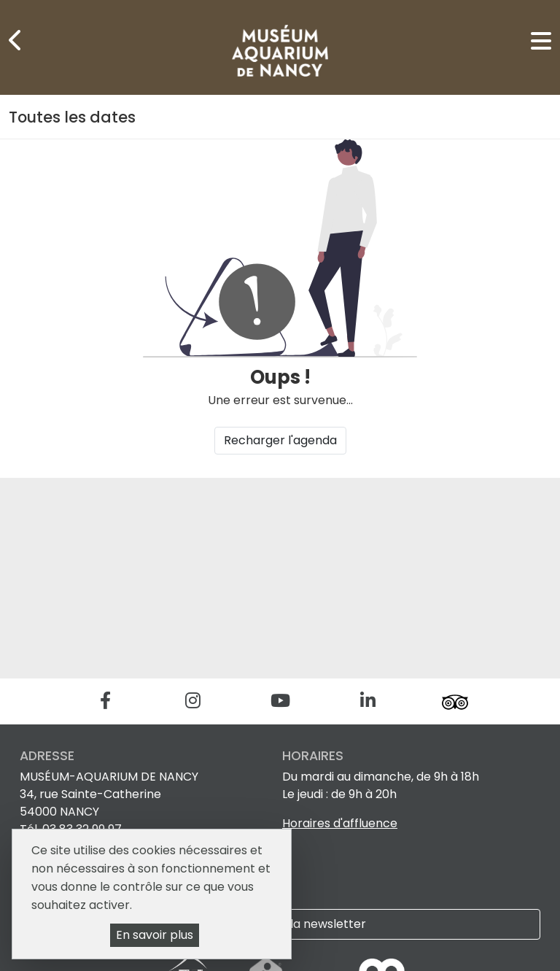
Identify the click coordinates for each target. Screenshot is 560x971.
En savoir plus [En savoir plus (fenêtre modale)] (155, 935)
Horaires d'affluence (340, 823)
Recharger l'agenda (280, 440)
